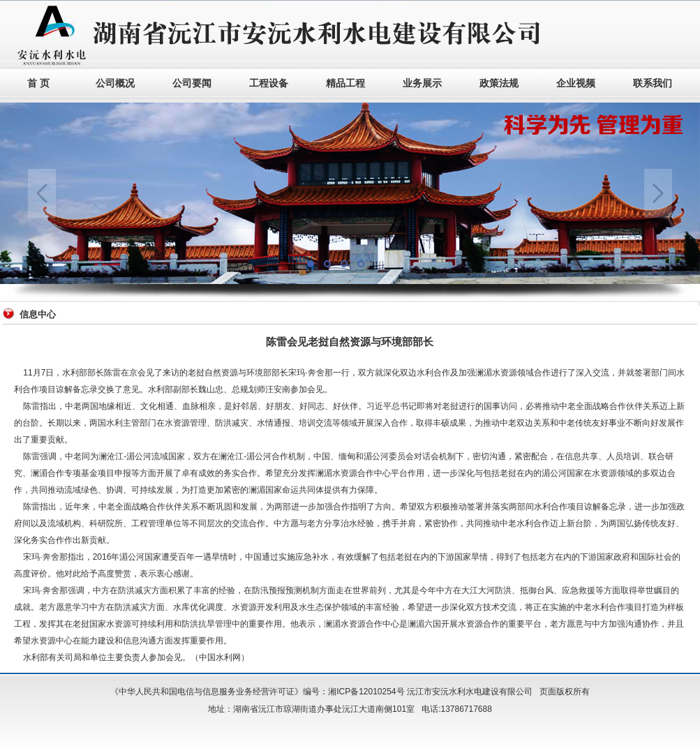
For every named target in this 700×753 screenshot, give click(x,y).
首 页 (38, 83)
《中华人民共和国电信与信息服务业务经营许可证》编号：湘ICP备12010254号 (257, 692)
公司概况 (115, 83)
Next (658, 193)
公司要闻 (192, 83)
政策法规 (499, 83)
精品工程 (345, 83)
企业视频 (576, 83)
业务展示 (422, 83)
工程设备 (269, 83)
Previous (42, 193)
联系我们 (653, 83)
